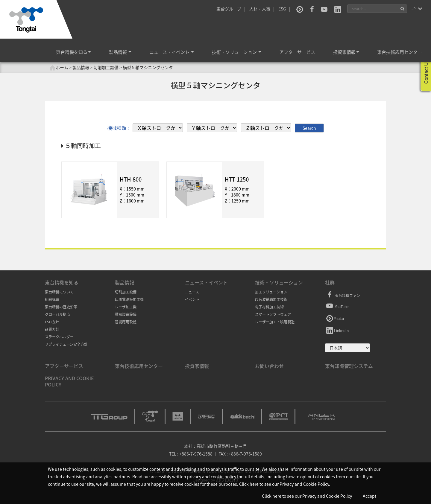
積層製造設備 (126, 314)
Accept (369, 496)
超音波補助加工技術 (271, 299)
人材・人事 (260, 9)
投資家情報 (346, 52)
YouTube (337, 306)
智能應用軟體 (126, 322)
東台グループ (229, 9)
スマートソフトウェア (273, 314)
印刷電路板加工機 (129, 299)
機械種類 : (118, 128)
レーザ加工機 (126, 307)
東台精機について (59, 292)
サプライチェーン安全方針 (66, 344)
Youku (334, 318)
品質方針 (52, 329)
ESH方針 (52, 322)
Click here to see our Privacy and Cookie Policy (307, 496)
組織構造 (52, 299)
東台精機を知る (73, 52)
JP (414, 9)
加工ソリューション (271, 292)
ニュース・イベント (172, 52)
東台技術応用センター (400, 52)
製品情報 (120, 52)
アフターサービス (297, 52)
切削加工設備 (126, 292)
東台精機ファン (343, 295)
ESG (282, 9)
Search (309, 128)
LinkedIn (337, 330)
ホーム (59, 67)
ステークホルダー (59, 337)
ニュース (192, 292)
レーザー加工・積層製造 (275, 322)
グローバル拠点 (57, 314)
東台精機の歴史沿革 (61, 307)
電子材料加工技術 (269, 307)
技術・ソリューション (237, 52)
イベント (192, 299)
